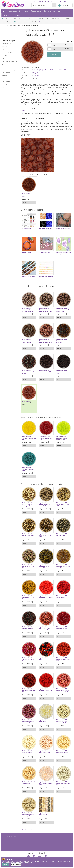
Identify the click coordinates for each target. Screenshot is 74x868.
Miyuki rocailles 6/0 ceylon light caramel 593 (28, 779)
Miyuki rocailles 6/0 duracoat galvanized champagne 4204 (27, 501)
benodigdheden (6, 44)
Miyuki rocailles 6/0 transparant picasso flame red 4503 (27, 368)
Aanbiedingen (7, 15)
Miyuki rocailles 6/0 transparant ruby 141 (60, 624)
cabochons (5, 47)
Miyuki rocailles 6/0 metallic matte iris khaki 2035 (28, 563)
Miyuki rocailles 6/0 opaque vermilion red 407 (44, 594)
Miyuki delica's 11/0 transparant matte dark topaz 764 (28, 194)
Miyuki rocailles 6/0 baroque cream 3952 (60, 748)
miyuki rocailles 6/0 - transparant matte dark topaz (24, 26)
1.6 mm (35, 77)
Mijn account (38, 1)
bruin (34, 72)
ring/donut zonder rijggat (9, 70)
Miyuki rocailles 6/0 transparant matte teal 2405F (28, 465)
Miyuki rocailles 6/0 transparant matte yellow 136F (27, 434)
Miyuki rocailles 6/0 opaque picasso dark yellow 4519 (44, 563)
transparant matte (38, 71)
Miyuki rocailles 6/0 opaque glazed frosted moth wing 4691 (28, 811)
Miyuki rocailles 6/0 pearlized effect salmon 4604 (44, 780)
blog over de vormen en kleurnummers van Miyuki (45, 109)
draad (3, 49)
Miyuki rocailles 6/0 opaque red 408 (60, 593)
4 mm (34, 75)
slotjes (3, 79)
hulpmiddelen (6, 55)
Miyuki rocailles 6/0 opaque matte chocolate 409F (61, 368)
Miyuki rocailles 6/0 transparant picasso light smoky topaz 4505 (28, 337)
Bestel (25, 202)
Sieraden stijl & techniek (52, 11)
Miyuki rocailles (40, 69)
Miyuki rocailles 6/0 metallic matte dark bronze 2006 (43, 501)
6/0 (38, 75)
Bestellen (63, 6)
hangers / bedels (7, 52)
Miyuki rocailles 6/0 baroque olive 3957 (60, 531)
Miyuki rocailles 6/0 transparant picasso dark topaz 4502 (60, 337)
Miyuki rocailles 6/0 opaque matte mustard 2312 (28, 594)
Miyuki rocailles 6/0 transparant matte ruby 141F (45, 434)
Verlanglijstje (51, 1)
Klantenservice (62, 1)
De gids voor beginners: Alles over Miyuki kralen (60, 251)
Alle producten (5, 26)
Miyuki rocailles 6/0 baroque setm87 (43, 810)
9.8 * (38, 22)
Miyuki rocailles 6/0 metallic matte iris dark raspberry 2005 (61, 306)
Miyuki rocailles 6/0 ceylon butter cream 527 (45, 717)
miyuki (3, 64)
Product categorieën (14, 11)
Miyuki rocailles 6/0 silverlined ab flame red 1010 (28, 656)
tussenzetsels (6, 84)
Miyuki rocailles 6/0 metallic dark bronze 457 (28, 531)
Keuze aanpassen (16, 865)
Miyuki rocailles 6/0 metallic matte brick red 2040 (28, 687)
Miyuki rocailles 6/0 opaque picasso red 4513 (28, 624)
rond (34, 74)
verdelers (4, 87)
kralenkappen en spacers (9, 61)
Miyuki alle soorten (50, 69)
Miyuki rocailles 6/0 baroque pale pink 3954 (44, 748)
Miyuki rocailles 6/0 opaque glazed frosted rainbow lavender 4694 (28, 306)
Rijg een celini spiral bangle (61, 228)
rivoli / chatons (6, 73)
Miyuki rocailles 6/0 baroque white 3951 (27, 748)
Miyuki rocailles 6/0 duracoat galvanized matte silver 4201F (60, 718)
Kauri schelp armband (44, 251)
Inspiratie (18, 15)
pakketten (4, 67)
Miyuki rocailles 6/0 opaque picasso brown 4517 (61, 501)
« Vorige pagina (26, 826)
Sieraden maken (36, 11)
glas (34, 69)
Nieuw (26, 11)
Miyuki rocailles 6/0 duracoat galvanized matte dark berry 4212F (44, 337)
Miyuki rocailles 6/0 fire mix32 (44, 655)
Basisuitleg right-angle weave (27, 274)
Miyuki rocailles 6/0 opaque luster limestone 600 (61, 780)
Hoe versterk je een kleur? (45, 228)
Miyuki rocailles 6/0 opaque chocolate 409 (44, 367)
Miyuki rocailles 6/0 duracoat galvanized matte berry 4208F (44, 625)
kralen (3, 58)
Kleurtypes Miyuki (26, 228)
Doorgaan (5, 865)
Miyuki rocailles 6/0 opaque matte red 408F (44, 686)
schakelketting (6, 76)
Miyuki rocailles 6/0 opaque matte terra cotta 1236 (60, 656)
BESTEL (54, 55)
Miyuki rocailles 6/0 (27, 397)
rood (38, 72)
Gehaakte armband (26, 251)
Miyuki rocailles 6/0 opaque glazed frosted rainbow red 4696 (28, 718)
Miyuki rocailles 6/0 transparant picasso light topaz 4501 (60, 563)
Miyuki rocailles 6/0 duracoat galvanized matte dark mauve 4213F (44, 307)
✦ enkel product (61, 69)
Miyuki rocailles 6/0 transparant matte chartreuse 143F (60, 434)
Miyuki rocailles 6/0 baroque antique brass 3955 (44, 532)
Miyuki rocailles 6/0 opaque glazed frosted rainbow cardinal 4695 (60, 687)
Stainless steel (6, 81)
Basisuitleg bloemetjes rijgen (44, 274)
